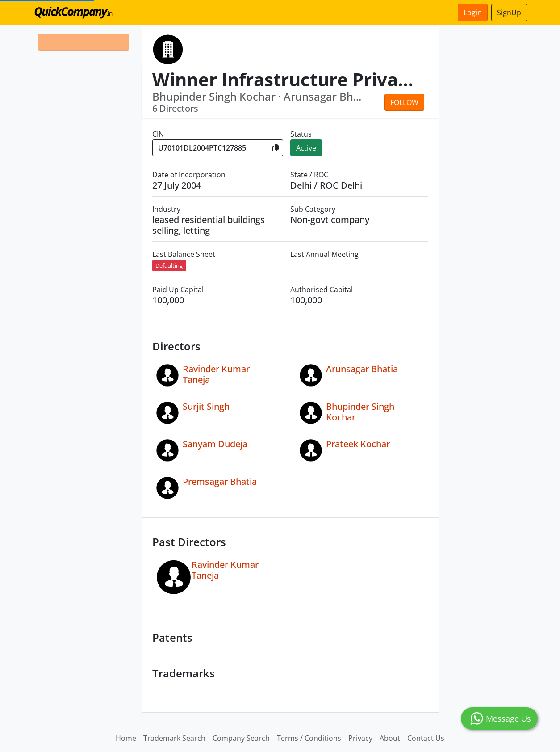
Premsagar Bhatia (220, 481)
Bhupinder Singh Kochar (360, 412)
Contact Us (426, 738)
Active (306, 148)
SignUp (509, 13)
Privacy (360, 738)
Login (473, 13)
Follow (404, 102)
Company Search (241, 738)
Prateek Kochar (358, 444)
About (390, 738)
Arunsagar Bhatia (362, 369)
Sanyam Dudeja (215, 444)
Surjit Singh (206, 406)
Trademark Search (174, 738)
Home (126, 738)
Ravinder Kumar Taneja (216, 374)
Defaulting (169, 265)
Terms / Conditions (309, 738)
